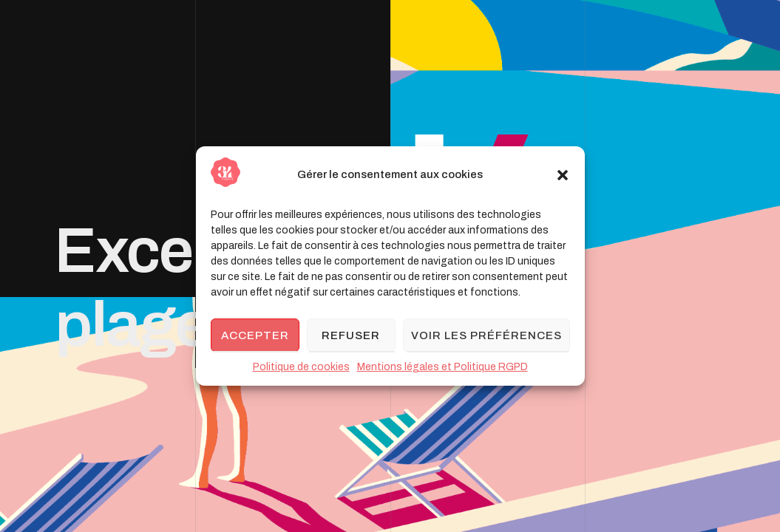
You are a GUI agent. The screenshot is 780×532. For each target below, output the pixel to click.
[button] (563, 175)
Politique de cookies (301, 367)
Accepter (255, 335)
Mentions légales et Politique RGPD (442, 367)
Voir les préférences (486, 335)
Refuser (351, 335)
